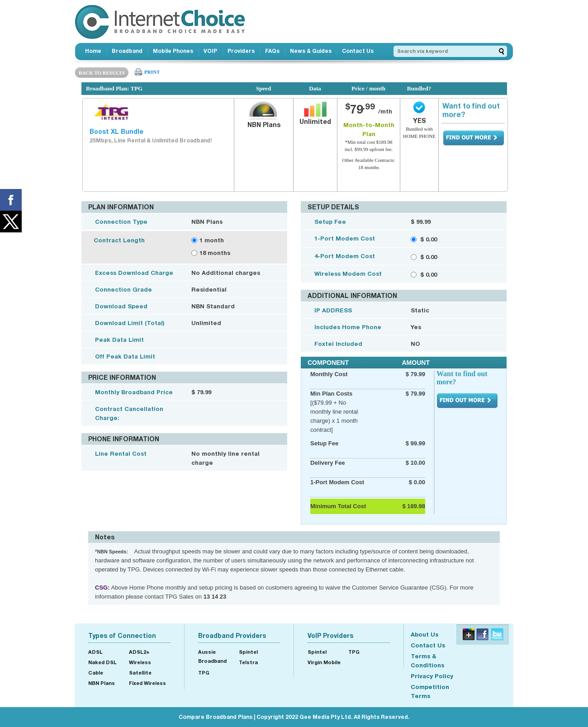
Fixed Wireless (147, 683)
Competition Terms (430, 691)
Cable (96, 673)
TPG (204, 673)
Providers (241, 51)
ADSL (95, 652)
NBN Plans (102, 683)
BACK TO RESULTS (102, 73)
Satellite (140, 673)
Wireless (140, 662)
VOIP (210, 51)
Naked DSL (102, 662)
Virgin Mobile (324, 662)
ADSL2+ (139, 652)
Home (93, 51)
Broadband (127, 51)
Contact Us (358, 51)
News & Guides (311, 51)
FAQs (272, 51)
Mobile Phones (173, 51)
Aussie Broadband (212, 656)
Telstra (248, 662)
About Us (424, 634)
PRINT (152, 72)
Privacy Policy (432, 676)
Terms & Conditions (427, 661)
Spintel (248, 652)
